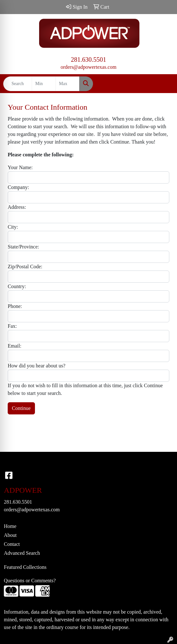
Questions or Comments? (30, 581)
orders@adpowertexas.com (88, 67)
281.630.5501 (88, 59)
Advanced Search (22, 553)
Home (10, 526)
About (10, 535)
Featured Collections (25, 567)
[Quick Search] (18, 84)
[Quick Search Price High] (67, 84)
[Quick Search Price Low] (44, 84)
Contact (12, 544)
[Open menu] (164, 84)
